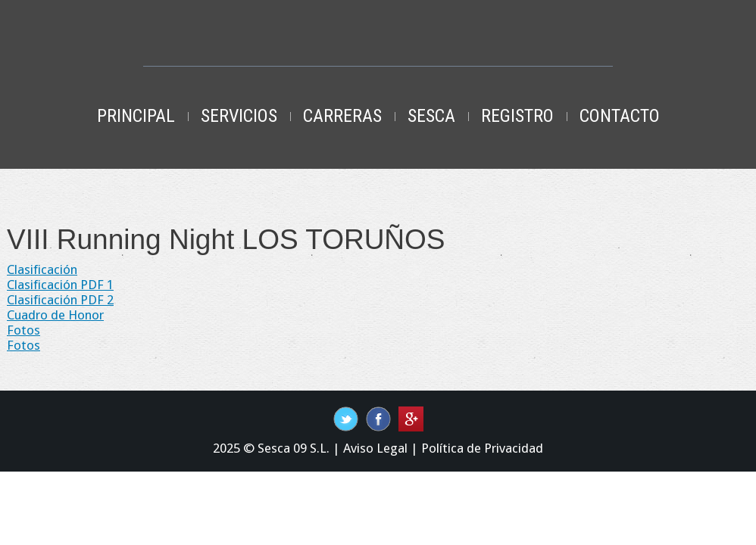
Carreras (342, 116)
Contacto (620, 116)
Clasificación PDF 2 (60, 300)
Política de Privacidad (482, 448)
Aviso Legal (375, 448)
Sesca (431, 116)
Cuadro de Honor (55, 315)
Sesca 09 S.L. (294, 448)
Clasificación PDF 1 (60, 285)
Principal (136, 116)
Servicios (239, 116)
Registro (517, 116)
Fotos (23, 330)
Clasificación (42, 269)
